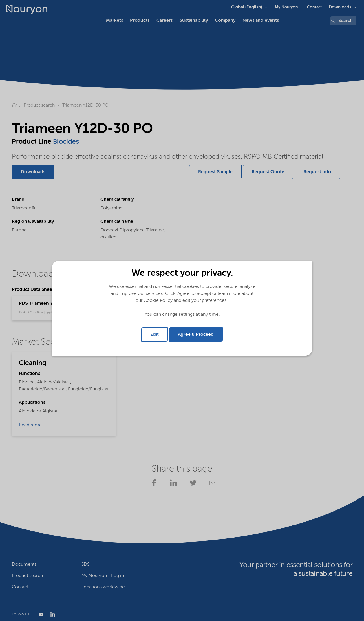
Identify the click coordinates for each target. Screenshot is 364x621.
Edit (154, 335)
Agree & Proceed (196, 335)
